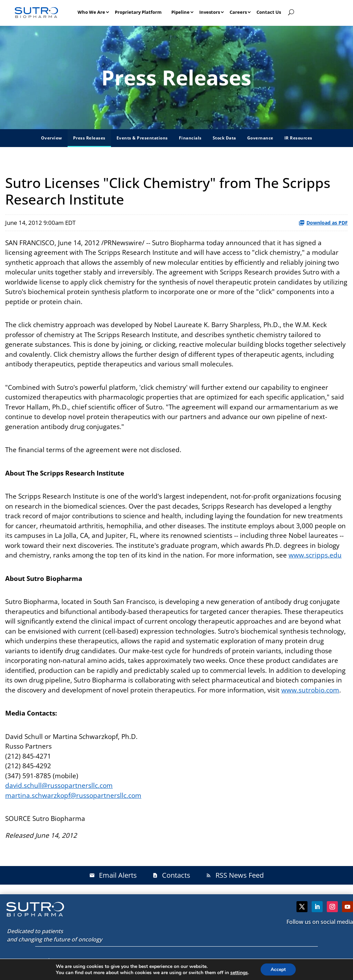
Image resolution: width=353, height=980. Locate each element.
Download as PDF (323, 223)
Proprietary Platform (138, 12)
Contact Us (269, 12)
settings (239, 972)
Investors (210, 12)
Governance (260, 138)
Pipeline (180, 12)
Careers (238, 12)
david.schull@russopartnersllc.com (59, 785)
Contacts (171, 875)
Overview (52, 138)
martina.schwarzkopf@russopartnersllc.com (73, 795)
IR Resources (298, 138)
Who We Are (91, 12)
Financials (190, 138)
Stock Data (224, 138)
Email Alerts (113, 875)
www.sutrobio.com (310, 690)
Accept (278, 969)
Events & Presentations (142, 138)
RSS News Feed (235, 875)
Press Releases (89, 138)
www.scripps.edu (315, 555)
